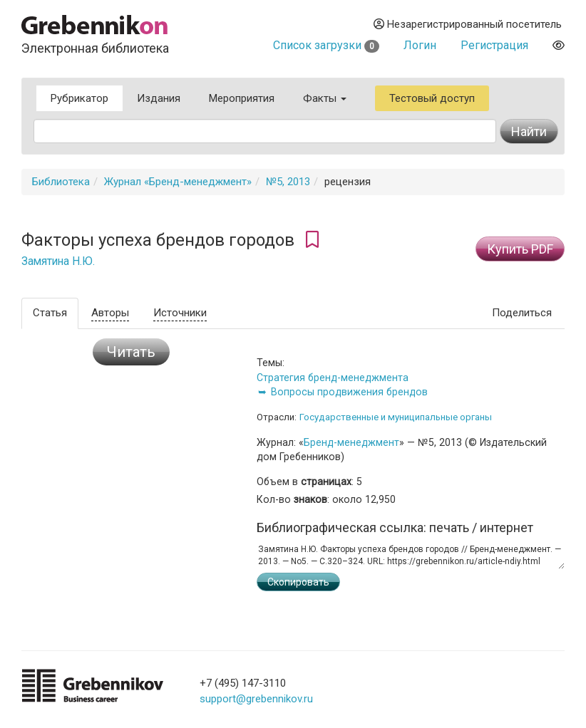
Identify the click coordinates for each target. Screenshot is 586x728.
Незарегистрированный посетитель (468, 24)
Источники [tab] (180, 313)
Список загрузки (326, 45)
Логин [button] (420, 45)
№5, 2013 (288, 182)
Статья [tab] (50, 313)
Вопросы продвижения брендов (349, 392)
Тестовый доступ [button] (432, 98)
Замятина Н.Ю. (58, 261)
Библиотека (61, 182)
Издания (159, 98)
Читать (131, 352)
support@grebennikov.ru (256, 699)
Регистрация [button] (494, 45)
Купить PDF (520, 249)
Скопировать (298, 582)
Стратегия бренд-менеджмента (333, 378)
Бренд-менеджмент (351, 442)
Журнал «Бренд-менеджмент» (178, 182)
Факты (325, 98)
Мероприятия (242, 98)
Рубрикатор (79, 98)
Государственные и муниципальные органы (396, 417)
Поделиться (522, 313)
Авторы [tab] (110, 313)
